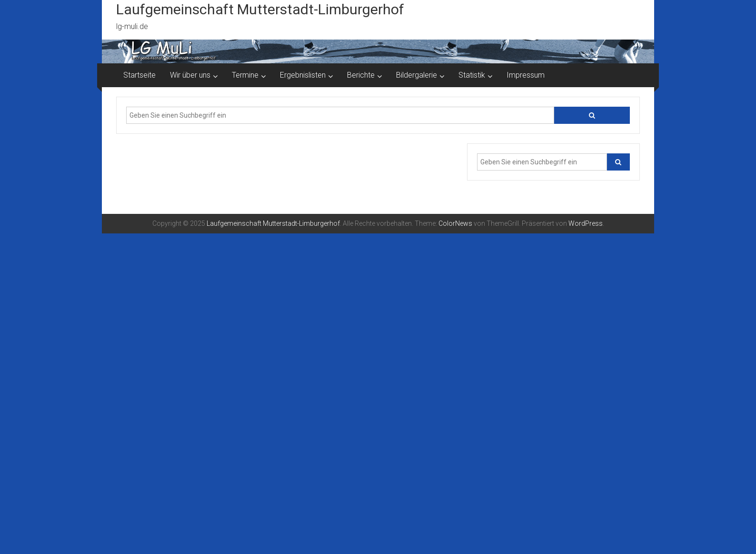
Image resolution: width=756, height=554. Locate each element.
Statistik (472, 75)
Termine (245, 75)
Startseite (139, 75)
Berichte (361, 75)
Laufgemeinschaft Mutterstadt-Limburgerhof (260, 9)
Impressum (526, 75)
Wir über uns (190, 75)
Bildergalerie (417, 75)
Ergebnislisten (303, 75)
